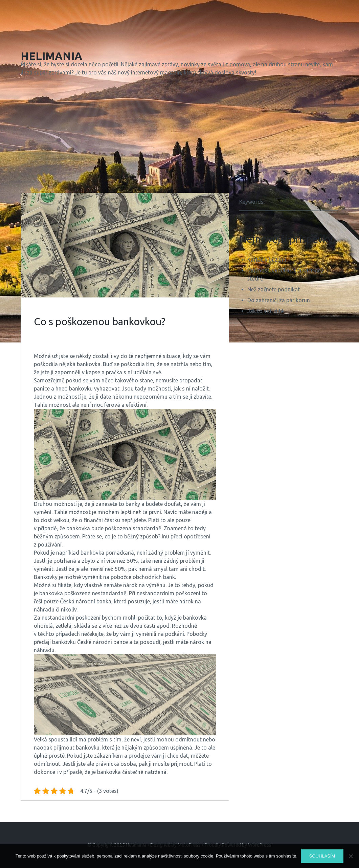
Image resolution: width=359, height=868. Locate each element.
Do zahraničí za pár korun (279, 300)
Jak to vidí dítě (266, 311)
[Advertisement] (179, 136)
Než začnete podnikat (274, 289)
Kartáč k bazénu (267, 260)
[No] (351, 856)
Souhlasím (322, 856)
